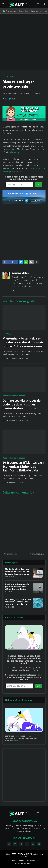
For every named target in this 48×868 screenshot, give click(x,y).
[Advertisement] (24, 42)
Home (14, 861)
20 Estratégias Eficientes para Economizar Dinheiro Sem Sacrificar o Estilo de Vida (23, 466)
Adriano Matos (20, 273)
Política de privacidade (24, 864)
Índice (21, 861)
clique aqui (15, 152)
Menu (3, 4)
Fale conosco (31, 861)
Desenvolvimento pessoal (14, 396)
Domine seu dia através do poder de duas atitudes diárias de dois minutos (22, 404)
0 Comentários (34, 93)
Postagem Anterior (11, 554)
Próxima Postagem (37, 554)
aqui (16, 741)
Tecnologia (36, 11)
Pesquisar (45, 4)
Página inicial (8, 76)
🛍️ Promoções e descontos (15, 11)
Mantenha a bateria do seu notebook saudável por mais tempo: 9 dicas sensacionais (23, 342)
